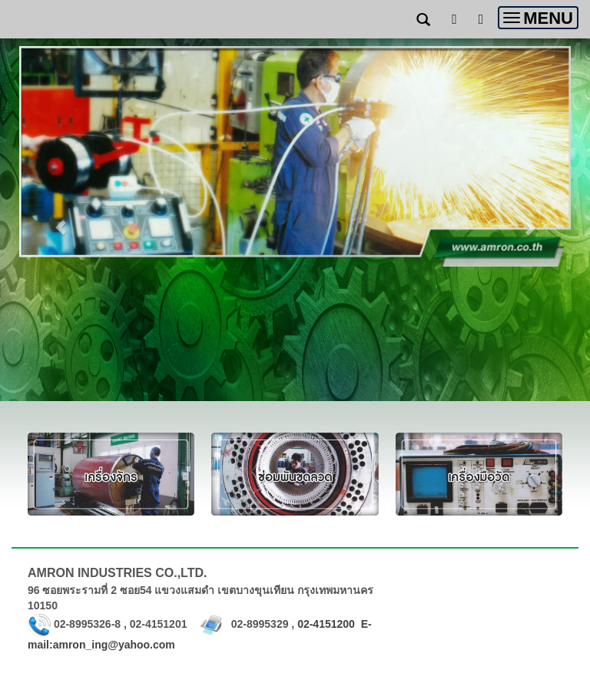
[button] (61, 220)
